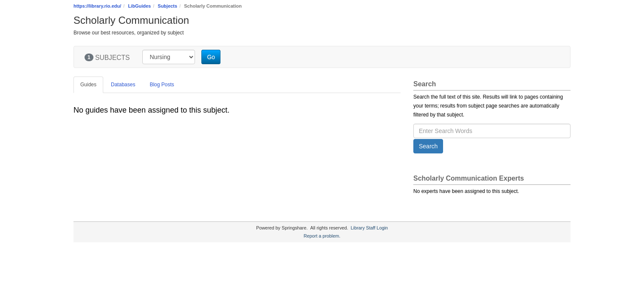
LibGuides (139, 6)
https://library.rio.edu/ (97, 6)
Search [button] (428, 146)
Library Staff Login (369, 228)
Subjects (167, 6)
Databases (123, 85)
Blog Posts (162, 85)
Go (211, 57)
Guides (88, 85)
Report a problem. (322, 236)
